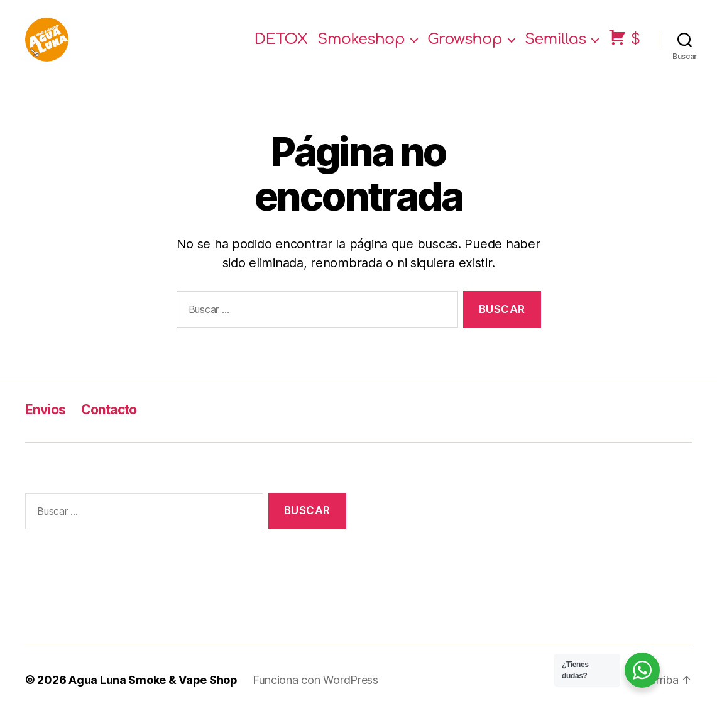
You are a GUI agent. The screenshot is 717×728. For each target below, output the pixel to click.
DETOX (281, 46)
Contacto (109, 422)
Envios (46, 422)
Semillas (556, 46)
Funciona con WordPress (315, 692)
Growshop (465, 46)
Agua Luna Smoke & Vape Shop (153, 692)
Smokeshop (361, 46)
